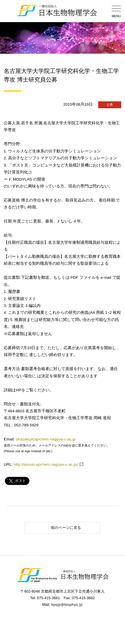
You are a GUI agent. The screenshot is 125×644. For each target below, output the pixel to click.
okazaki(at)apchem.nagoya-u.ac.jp (46, 439)
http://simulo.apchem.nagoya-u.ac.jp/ (46, 464)
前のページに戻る (54, 528)
